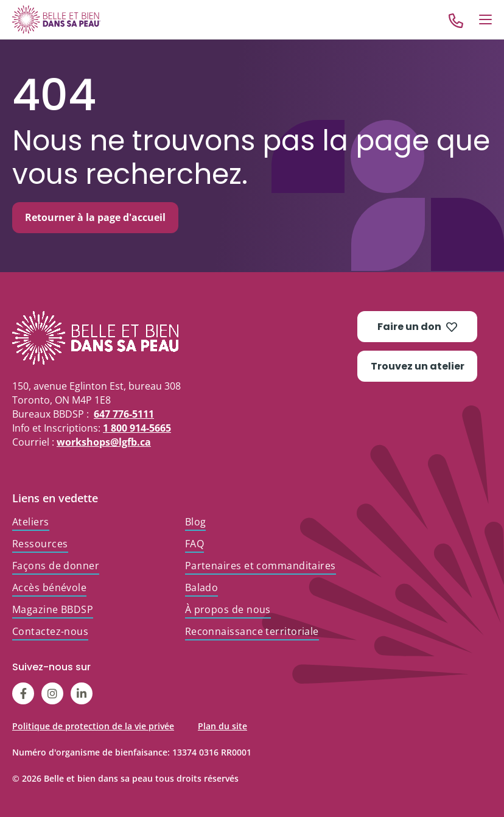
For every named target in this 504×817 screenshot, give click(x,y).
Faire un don (417, 327)
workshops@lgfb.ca (104, 442)
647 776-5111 (124, 414)
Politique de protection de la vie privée (93, 726)
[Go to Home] (57, 19)
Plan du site (222, 726)
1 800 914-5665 (137, 428)
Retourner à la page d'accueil (95, 217)
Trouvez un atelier (418, 366)
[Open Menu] (485, 19)
